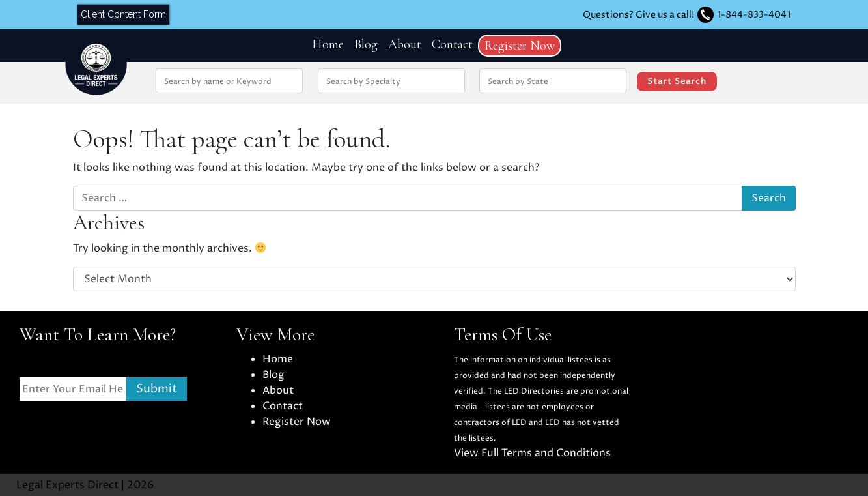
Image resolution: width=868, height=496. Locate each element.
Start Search (677, 81)
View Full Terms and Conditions (532, 453)
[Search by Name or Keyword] (229, 81)
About (405, 44)
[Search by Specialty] (391, 81)
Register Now (520, 46)
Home (328, 44)
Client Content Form (123, 14)
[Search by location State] (553, 81)
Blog (366, 44)
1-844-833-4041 (754, 15)
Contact (452, 44)
